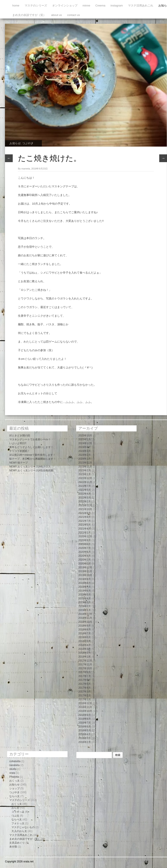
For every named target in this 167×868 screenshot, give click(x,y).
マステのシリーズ (36, 5)
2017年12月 (85, 661)
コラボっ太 (18, 812)
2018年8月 (84, 630)
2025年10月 (85, 436)
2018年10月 (85, 622)
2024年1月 (84, 459)
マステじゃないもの (23, 827)
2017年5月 (84, 684)
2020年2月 (84, 560)
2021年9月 (84, 513)
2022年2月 (84, 501)
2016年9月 (84, 715)
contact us (73, 15)
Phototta (14, 777)
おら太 (15, 808)
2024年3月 (84, 451)
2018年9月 (84, 626)
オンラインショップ (65, 5)
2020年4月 (84, 556)
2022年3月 (84, 498)
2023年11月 (85, 467)
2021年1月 (84, 533)
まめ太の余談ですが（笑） (29, 15)
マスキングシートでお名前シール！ (30, 439)
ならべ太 (14, 796)
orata (12, 773)
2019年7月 (84, 587)
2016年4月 (84, 734)
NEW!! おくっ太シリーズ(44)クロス (30, 467)
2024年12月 (85, 443)
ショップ (14, 788)
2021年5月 (84, 525)
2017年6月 (84, 680)
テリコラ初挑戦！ (20, 451)
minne (86, 5)
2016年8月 (84, 719)
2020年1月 (84, 564)
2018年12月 (85, 614)
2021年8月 (84, 517)
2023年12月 (85, 463)
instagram (117, 5)
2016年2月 (84, 742)
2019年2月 (84, 606)
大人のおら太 (19, 831)
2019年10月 (85, 575)
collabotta (15, 761)
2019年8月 (84, 583)
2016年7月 (84, 723)
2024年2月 (84, 455)
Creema (100, 5)
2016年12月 (85, 703)
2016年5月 (84, 730)
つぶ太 (15, 816)
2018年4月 (84, 645)
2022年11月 (85, 482)
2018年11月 (85, 618)
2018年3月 (84, 649)
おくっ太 (14, 781)
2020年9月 (84, 540)
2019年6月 (84, 591)
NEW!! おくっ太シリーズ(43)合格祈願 (31, 470)
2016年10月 (85, 711)
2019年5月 (84, 595)
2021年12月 (85, 505)
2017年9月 (84, 672)
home (16, 5)
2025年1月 (84, 439)
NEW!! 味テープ (19, 463)
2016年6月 (84, 727)
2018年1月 (84, 657)
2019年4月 (84, 599)
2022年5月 (84, 490)
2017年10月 (85, 668)
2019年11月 (85, 571)
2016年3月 (84, 738)
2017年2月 (84, 696)
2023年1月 (84, 474)
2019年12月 (85, 567)
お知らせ (15, 143)
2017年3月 (84, 692)
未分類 (13, 847)
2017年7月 (84, 676)
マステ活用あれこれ (141, 5)
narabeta (14, 765)
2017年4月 (84, 688)
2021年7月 (84, 521)
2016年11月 (85, 707)
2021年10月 (85, 509)
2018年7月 (84, 633)
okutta (13, 769)
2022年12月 (85, 478)
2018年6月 (84, 637)
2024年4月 (84, 447)
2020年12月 (85, 536)
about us (57, 15)
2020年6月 (84, 552)
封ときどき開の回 (20, 436)
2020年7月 (84, 548)
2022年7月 (84, 486)
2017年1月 (84, 699)
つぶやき (28, 143)
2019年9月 (84, 579)
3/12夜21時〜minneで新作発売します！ (32, 455)
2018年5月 (84, 641)
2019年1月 (84, 610)
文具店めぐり (17, 843)
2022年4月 (84, 494)
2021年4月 (84, 529)
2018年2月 (84, 653)
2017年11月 (85, 664)
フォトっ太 (18, 823)
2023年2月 (84, 470)
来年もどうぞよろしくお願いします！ (31, 447)
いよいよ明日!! (18, 443)
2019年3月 (84, 602)
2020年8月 (84, 544)
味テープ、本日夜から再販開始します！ (33, 459)
